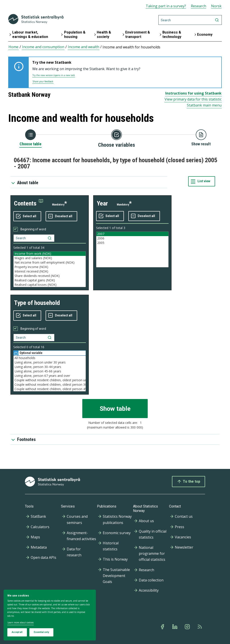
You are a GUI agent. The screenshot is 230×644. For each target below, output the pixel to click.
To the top (189, 482)
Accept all (17, 632)
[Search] (190, 20)
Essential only (41, 632)
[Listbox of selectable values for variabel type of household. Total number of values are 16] (50, 373)
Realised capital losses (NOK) (50, 285)
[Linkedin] (175, 627)
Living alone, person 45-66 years (50, 371)
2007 (132, 234)
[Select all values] (27, 216)
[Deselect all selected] (61, 216)
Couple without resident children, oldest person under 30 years (50, 380)
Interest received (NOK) (50, 271)
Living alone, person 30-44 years (50, 367)
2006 (132, 238)
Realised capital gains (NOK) (50, 280)
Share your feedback (43, 81)
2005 (132, 243)
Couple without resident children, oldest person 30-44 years (50, 385)
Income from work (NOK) (50, 254)
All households (50, 358)
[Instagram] (188, 627)
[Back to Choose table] (30, 138)
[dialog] (50, 615)
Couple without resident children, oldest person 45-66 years (50, 389)
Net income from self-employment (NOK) (50, 263)
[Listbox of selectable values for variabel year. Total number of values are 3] (132, 249)
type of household (37, 303)
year (102, 203)
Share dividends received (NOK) (50, 276)
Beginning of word (33, 229)
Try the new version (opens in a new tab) (54, 75)
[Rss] (200, 627)
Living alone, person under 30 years (50, 362)
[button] (29, 204)
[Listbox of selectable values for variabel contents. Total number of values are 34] (50, 269)
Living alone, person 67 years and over (50, 376)
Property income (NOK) (50, 267)
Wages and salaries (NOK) (50, 258)
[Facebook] (163, 627)
